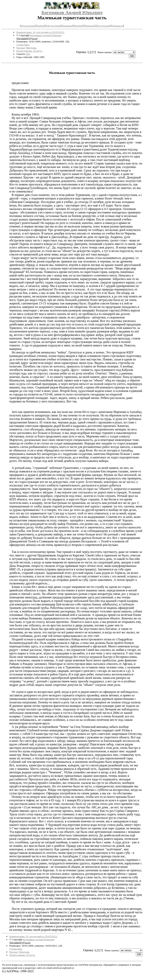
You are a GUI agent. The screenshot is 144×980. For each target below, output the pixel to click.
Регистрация (28, 26)
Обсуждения (53, 26)
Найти (41, 26)
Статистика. (23, 45)
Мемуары (31, 48)
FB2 (28, 54)
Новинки (67, 26)
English (79, 26)
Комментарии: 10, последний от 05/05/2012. (40, 32)
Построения (103, 26)
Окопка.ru (118, 26)
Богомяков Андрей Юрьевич (72, 12)
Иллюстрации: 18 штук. (29, 51)
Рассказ (21, 48)
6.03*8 (92, 52)
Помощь (89, 26)
